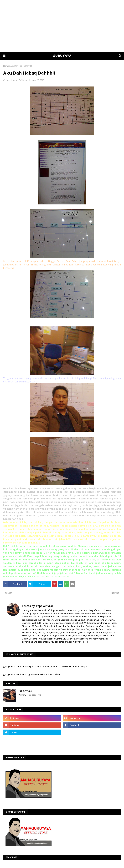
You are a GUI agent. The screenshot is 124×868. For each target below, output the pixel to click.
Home (6, 66)
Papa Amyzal (11, 80)
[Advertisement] (62, 26)
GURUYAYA (62, 56)
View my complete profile (30, 695)
